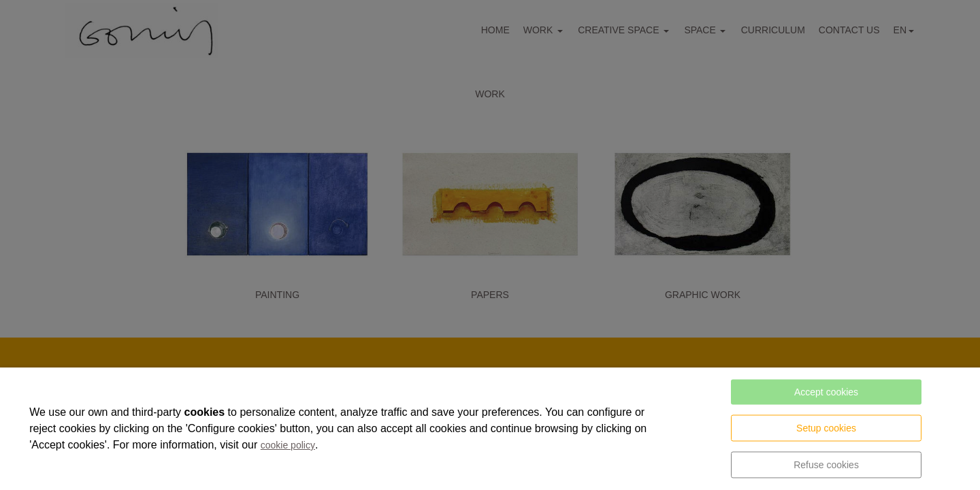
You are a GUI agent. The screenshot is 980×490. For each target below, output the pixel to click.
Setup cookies (826, 428)
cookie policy (288, 445)
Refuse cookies (826, 465)
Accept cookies (826, 392)
